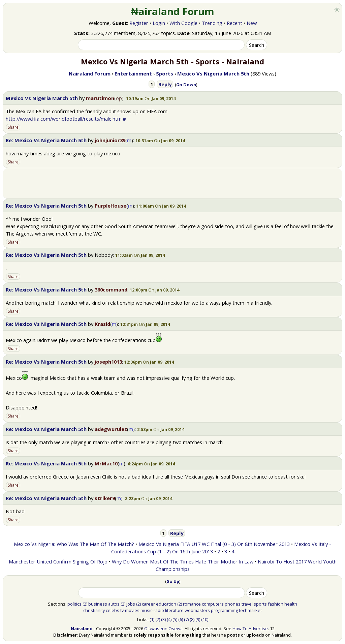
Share (13, 127)
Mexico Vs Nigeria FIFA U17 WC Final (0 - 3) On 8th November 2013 (214, 544)
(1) (152, 619)
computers (213, 604)
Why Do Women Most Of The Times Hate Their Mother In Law (183, 561)
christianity (94, 610)
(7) (186, 619)
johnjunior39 (110, 140)
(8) (192, 619)
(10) (205, 619)
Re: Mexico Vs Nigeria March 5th (46, 140)
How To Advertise (250, 628)
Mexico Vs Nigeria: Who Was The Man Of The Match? (74, 544)
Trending (212, 23)
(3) (163, 619)
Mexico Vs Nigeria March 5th (42, 98)
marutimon (100, 98)
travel (247, 604)
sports (260, 604)
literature (174, 610)
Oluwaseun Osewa (163, 628)
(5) (175, 619)
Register (139, 23)
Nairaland (82, 628)
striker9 (105, 498)
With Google (183, 23)
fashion (276, 604)
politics (74, 604)
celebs (113, 610)
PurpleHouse (111, 206)
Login (159, 23)
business (98, 604)
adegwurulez (111, 429)
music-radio (152, 610)
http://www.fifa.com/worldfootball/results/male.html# (66, 119)
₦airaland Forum (173, 11)
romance (192, 604)
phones (233, 604)
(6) (181, 619)
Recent (234, 23)
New (252, 23)
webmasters (197, 610)
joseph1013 (108, 362)
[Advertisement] (172, 183)
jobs (131, 604)
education (166, 604)
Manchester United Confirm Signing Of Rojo (58, 561)
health (291, 604)
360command (111, 289)
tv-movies (130, 610)
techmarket (250, 610)
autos (114, 604)
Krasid (102, 324)
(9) (198, 619)
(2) (85, 604)
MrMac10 (106, 463)
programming (224, 610)
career (148, 604)
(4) (169, 619)
